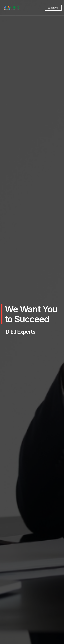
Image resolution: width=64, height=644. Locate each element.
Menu (53, 8)
